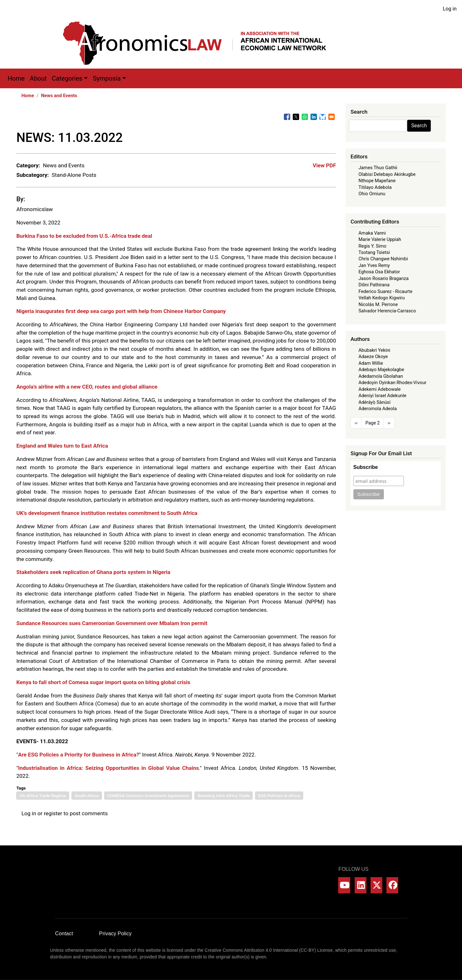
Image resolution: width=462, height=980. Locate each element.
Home (16, 78)
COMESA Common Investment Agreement (148, 796)
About (38, 78)
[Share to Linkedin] (314, 117)
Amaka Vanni (372, 233)
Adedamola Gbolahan (381, 376)
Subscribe (366, 467)
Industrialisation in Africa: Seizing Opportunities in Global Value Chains (108, 768)
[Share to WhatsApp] (305, 117)
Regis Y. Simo (372, 246)
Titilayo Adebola (375, 187)
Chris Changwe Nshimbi (383, 259)
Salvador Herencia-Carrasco (387, 311)
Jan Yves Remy (374, 265)
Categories (67, 78)
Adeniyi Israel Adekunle (382, 396)
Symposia (107, 78)
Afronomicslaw (34, 209)
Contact (64, 933)
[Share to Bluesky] (323, 117)
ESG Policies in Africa (279, 796)
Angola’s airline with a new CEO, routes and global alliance (87, 387)
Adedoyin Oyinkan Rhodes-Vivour (392, 383)
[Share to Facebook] (287, 117)
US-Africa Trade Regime (43, 796)
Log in (450, 9)
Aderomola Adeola (378, 409)
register (53, 813)
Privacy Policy (115, 933)
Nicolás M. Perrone (378, 304)
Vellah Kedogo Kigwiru (382, 298)
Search (419, 126)
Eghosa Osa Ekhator (379, 272)
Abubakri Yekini (374, 350)
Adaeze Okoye (373, 357)
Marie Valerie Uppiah (380, 239)
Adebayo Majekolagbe (381, 370)
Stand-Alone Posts (74, 175)
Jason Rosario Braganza (384, 278)
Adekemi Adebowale (380, 389)
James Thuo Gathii (378, 168)
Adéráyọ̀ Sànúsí (375, 402)
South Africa (87, 796)
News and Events (59, 96)
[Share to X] (296, 117)
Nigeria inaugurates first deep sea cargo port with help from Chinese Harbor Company (121, 311)
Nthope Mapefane (377, 181)
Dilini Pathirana (374, 285)
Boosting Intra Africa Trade (224, 796)
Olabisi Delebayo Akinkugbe (387, 174)
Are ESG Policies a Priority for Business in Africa (77, 755)
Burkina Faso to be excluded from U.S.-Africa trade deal (84, 236)
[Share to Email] (331, 117)
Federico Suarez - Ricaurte (385, 291)
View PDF (324, 165)
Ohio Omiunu (372, 194)
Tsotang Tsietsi (374, 252)
